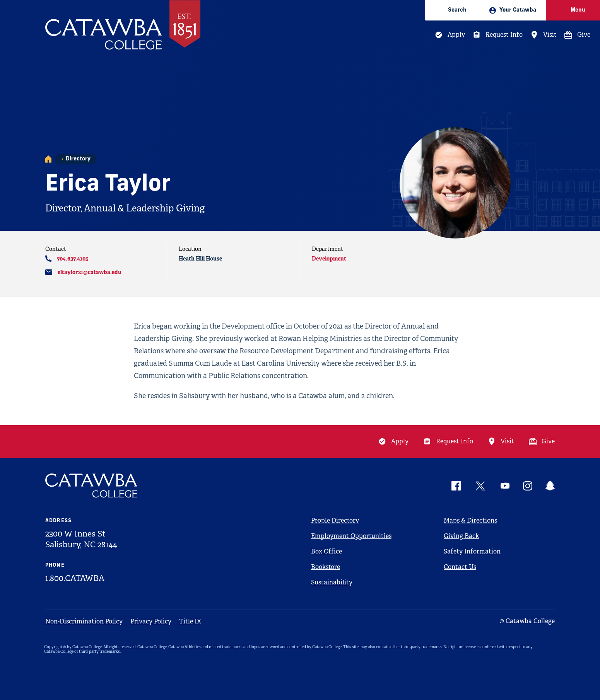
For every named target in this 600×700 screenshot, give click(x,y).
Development (329, 259)
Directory (78, 159)
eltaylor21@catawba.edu (90, 272)
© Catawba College (527, 621)
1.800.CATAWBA (75, 578)
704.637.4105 (73, 259)
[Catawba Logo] (92, 486)
